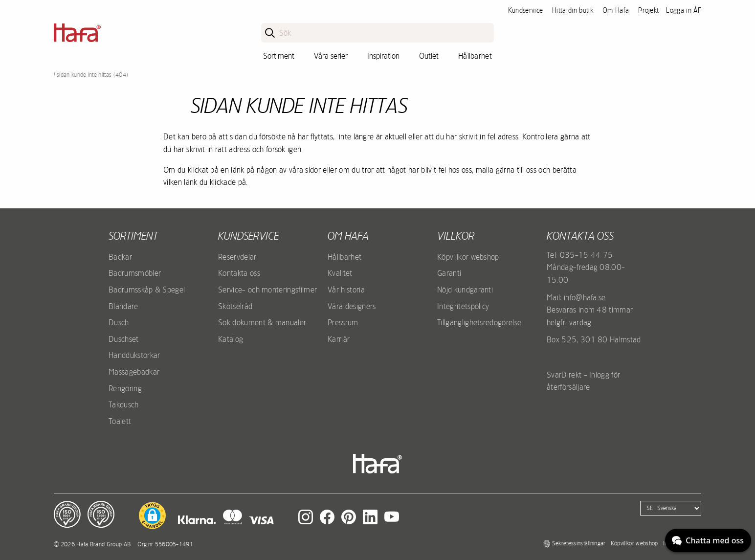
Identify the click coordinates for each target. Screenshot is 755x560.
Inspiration (383, 56)
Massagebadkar (134, 372)
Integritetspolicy (463, 306)
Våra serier (331, 56)
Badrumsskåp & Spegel (147, 290)
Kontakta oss (239, 273)
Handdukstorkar (134, 355)
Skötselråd (235, 306)
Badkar (120, 257)
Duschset (124, 339)
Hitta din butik (573, 10)
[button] (152, 515)
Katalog (231, 339)
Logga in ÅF (684, 10)
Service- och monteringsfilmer (267, 290)
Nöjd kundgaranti (465, 290)
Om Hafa (616, 10)
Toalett (120, 421)
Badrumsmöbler (135, 273)
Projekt (648, 10)
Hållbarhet (475, 56)
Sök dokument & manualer (262, 322)
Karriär (339, 339)
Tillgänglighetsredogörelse (479, 322)
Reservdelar (237, 257)
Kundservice (526, 10)
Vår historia (346, 290)
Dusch (119, 322)
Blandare (123, 306)
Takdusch (124, 404)
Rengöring (125, 388)
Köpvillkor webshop (468, 257)
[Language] (671, 508)
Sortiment (279, 56)
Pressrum (343, 322)
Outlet (429, 56)
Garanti (449, 273)
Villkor (456, 236)
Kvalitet (340, 273)
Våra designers (352, 306)
